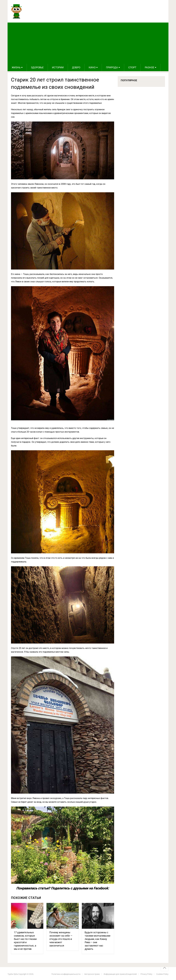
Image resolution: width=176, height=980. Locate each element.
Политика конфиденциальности (66, 974)
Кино (92, 67)
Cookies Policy (162, 974)
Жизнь (16, 67)
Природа (112, 67)
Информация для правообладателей (120, 974)
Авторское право (92, 974)
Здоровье (37, 67)
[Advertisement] (88, 43)
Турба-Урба (13, 974)
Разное (149, 67)
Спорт (132, 67)
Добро (76, 67)
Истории (58, 67)
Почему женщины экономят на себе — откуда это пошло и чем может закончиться (61, 939)
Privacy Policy (146, 974)
